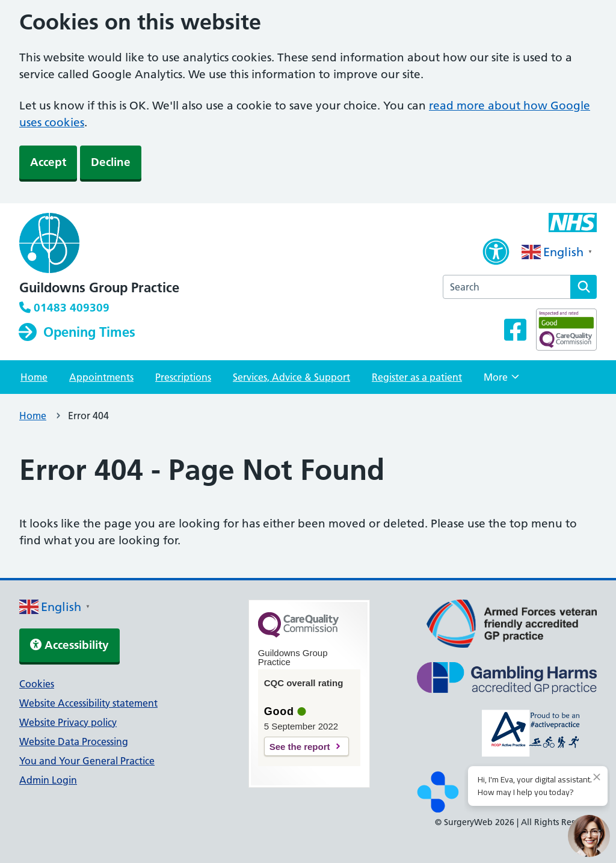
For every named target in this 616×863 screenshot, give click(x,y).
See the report (300, 747)
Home (34, 377)
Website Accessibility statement (88, 703)
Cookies (37, 684)
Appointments (101, 377)
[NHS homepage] (99, 244)
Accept (48, 162)
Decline (111, 162)
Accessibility (69, 645)
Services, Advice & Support (291, 377)
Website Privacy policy (68, 722)
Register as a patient (417, 377)
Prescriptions (183, 377)
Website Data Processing (74, 742)
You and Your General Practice (87, 761)
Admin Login (48, 780)
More (501, 381)
